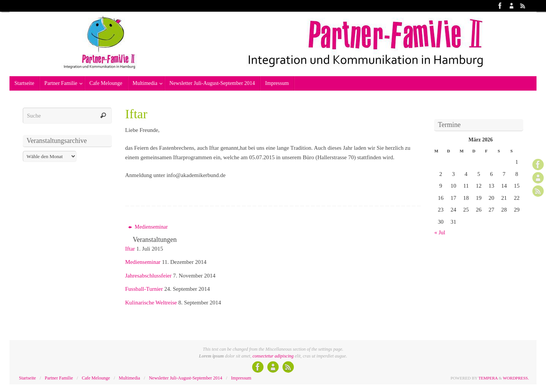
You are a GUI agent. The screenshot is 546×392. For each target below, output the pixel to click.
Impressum (241, 378)
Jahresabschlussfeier (148, 276)
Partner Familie (59, 378)
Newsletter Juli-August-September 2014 (186, 378)
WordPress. (516, 378)
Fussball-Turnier (144, 289)
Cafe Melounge (96, 378)
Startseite (27, 378)
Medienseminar (148, 227)
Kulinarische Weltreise (151, 303)
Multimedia (129, 378)
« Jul (440, 232)
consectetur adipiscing (273, 356)
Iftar (130, 249)
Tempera (488, 378)
